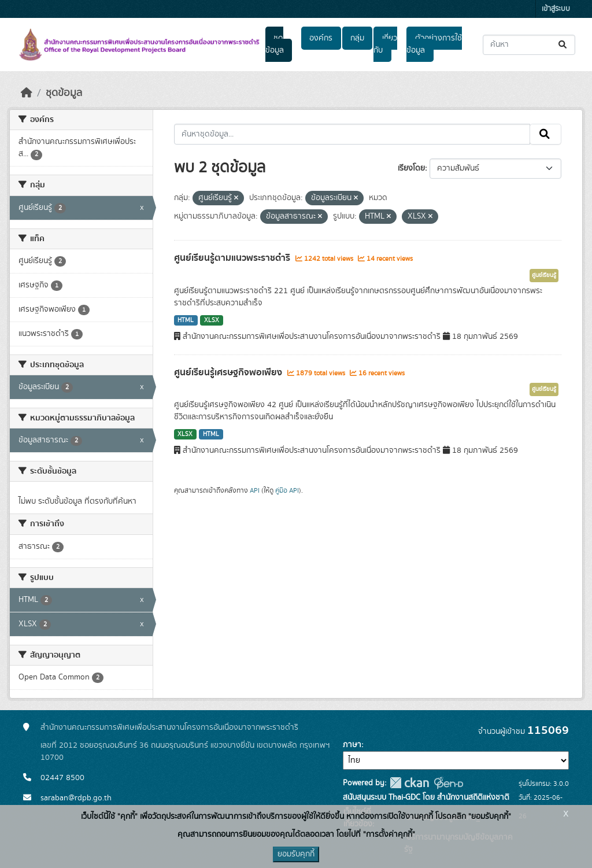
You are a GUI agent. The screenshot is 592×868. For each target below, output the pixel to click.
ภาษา (352, 745)
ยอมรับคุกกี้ (296, 854)
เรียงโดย (411, 168)
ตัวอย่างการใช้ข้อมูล (434, 44)
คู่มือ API (287, 490)
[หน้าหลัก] (27, 93)
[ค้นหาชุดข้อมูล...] (529, 45)
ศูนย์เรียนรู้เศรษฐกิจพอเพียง (229, 372)
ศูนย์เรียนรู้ (544, 275)
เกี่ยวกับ (385, 44)
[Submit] (563, 45)
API (255, 490)
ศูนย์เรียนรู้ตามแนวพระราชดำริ (233, 258)
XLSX (212, 320)
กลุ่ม (357, 38)
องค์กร (321, 38)
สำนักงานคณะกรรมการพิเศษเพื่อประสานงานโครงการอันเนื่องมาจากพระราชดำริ (169, 727)
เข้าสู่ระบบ (556, 9)
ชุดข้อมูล (275, 44)
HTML (186, 320)
